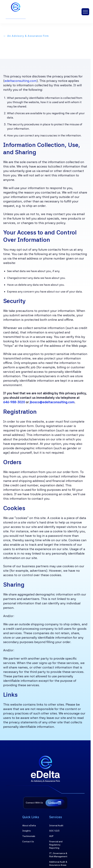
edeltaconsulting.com (21, 81)
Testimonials (29, 836)
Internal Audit (56, 825)
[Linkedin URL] (55, 803)
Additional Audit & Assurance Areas (58, 863)
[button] (85, 12)
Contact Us (28, 842)
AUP (51, 836)
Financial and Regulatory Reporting (56, 845)
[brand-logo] (20, 12)
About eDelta (29, 825)
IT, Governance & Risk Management (58, 855)
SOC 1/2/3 (54, 831)
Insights (27, 831)
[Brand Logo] (45, 769)
